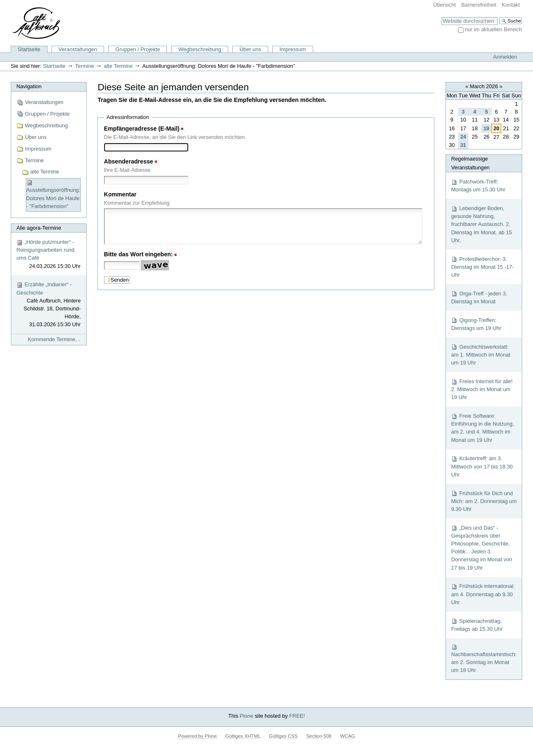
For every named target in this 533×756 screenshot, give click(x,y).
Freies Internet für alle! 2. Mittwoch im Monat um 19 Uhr (482, 389)
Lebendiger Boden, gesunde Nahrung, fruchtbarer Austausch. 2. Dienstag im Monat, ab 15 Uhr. (481, 224)
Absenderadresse (129, 161)
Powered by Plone (197, 736)
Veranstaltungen (78, 49)
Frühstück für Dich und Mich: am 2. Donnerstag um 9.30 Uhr (484, 501)
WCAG (348, 736)
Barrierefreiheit (479, 5)
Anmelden (505, 57)
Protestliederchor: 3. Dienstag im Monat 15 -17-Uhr (482, 267)
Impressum (293, 49)
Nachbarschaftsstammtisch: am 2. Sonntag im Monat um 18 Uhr (484, 658)
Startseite (29, 49)
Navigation (29, 86)
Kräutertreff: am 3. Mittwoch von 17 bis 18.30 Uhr (482, 466)
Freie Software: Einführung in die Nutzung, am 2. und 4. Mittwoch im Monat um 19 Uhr (482, 428)
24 (463, 137)
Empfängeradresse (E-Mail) (142, 129)
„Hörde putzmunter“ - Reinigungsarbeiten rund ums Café (48, 254)
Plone (247, 716)
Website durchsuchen (441, 17)
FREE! (297, 716)
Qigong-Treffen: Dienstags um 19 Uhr (476, 324)
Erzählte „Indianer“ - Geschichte (48, 305)
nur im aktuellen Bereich (493, 29)
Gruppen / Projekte (138, 49)
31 (463, 145)
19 (486, 128)
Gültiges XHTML (243, 736)
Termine (85, 66)
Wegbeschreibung (200, 49)
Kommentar (120, 194)
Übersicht (445, 5)
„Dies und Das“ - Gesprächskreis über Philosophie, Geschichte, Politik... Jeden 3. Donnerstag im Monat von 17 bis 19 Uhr (482, 548)
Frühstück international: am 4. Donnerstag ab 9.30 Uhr (483, 594)
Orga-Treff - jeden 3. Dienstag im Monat (479, 297)
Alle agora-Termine (39, 228)
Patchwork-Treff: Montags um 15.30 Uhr (478, 186)
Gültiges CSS (283, 736)
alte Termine (118, 66)
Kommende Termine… (54, 339)
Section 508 (319, 736)
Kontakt (511, 5)
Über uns (250, 49)
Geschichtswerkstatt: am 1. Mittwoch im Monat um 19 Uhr (481, 355)
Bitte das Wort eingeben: (139, 254)
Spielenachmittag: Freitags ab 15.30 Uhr (477, 625)
